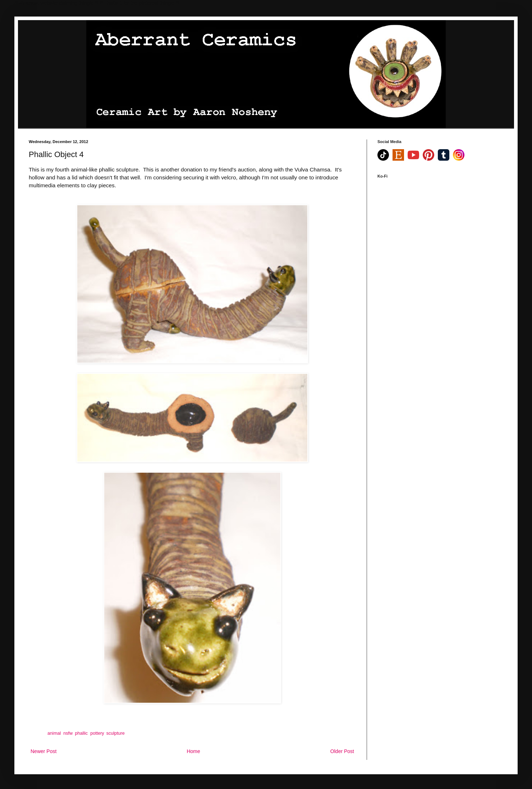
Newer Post (43, 751)
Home (193, 751)
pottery (97, 733)
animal (54, 733)
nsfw (68, 733)
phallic (81, 733)
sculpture (116, 733)
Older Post (342, 751)
